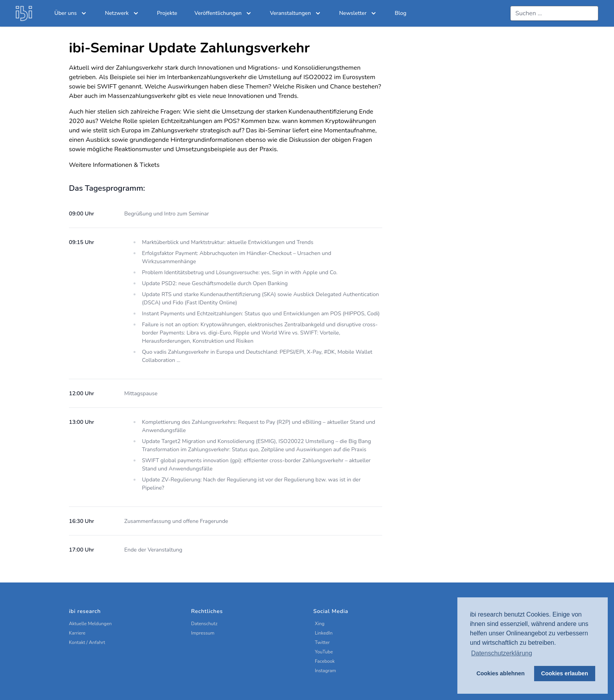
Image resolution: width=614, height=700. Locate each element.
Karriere (77, 633)
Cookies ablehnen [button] (501, 673)
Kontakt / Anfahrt (87, 642)
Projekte (167, 13)
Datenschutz (204, 624)
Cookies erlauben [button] (565, 673)
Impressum (203, 633)
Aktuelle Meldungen (90, 624)
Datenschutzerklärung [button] (502, 653)
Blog (401, 13)
